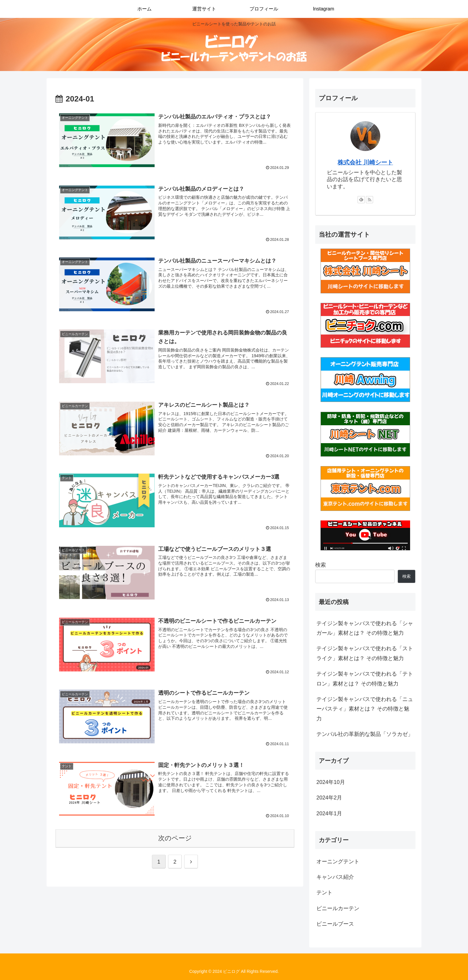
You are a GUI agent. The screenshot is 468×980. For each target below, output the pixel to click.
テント (324, 893)
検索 (321, 565)
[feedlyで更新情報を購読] (361, 200)
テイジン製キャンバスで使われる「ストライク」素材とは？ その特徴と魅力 (365, 653)
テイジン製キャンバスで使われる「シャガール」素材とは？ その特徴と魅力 (365, 628)
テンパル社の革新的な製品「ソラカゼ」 (365, 734)
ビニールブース (335, 924)
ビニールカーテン (338, 908)
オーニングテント (338, 862)
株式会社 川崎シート (365, 162)
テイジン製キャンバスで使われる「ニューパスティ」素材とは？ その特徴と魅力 (365, 709)
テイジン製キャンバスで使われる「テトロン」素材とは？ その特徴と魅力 (365, 679)
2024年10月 (331, 782)
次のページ (175, 838)
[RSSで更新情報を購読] (370, 200)
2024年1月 (329, 813)
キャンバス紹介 (335, 877)
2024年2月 (329, 798)
